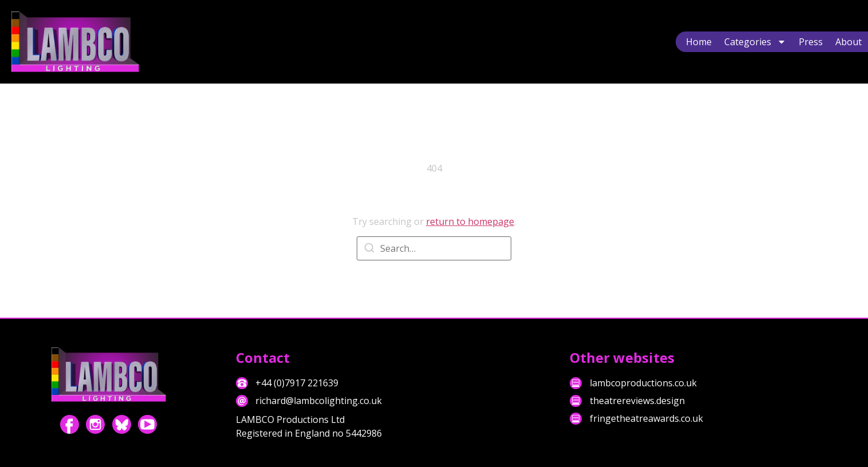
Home (699, 42)
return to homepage (470, 221)
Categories (755, 42)
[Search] (369, 250)
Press (811, 42)
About (849, 42)
